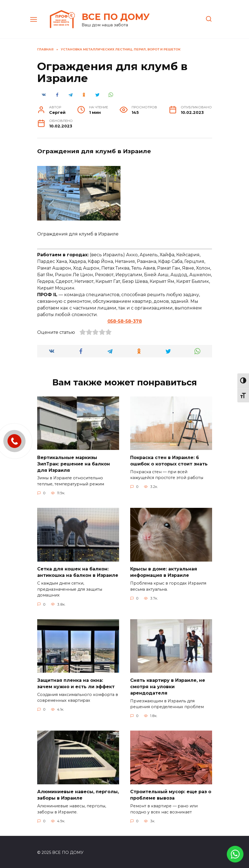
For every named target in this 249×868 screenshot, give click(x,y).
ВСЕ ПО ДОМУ (116, 17)
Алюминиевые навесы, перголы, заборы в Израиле (78, 794)
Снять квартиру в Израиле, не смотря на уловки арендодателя (168, 686)
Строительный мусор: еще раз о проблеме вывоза (171, 794)
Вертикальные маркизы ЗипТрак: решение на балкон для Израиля (74, 464)
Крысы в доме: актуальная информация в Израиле (164, 571)
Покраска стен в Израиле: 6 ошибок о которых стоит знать (169, 460)
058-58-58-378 (125, 321)
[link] (235, 859)
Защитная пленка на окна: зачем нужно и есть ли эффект (76, 683)
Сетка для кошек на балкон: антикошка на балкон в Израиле (78, 571)
